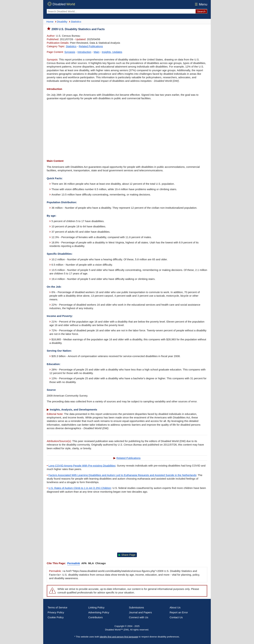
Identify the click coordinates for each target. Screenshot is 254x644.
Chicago (100, 563)
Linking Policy (96, 607)
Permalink (74, 563)
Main (97, 52)
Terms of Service (58, 607)
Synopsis (70, 52)
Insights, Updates (112, 52)
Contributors (96, 617)
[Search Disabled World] (121, 11)
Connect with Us (139, 617)
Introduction (84, 52)
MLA (91, 563)
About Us (175, 607)
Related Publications (91, 46)
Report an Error (179, 612)
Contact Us (176, 617)
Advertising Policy (99, 612)
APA (84, 563)
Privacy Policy (56, 612)
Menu (200, 4)
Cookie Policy (56, 617)
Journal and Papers (140, 612)
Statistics (71, 46)
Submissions (136, 607)
